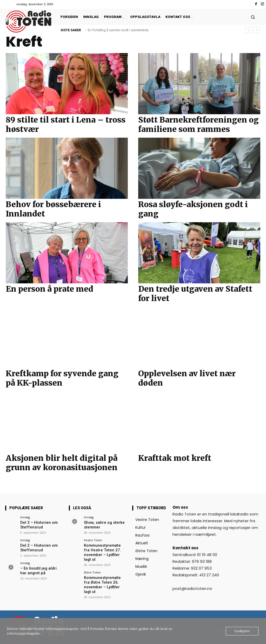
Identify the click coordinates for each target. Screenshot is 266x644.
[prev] (248, 30)
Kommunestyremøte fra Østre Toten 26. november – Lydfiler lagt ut (104, 573)
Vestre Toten (93, 539)
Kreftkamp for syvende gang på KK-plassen (62, 378)
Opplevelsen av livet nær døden (187, 378)
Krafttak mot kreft (175, 458)
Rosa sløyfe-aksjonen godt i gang (193, 209)
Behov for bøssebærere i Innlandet (53, 209)
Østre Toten (92, 565)
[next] (257, 30)
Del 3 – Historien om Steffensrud (36, 524)
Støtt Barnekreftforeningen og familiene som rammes (198, 124)
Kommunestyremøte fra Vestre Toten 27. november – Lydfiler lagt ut (105, 548)
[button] (253, 17)
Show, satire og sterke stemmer (101, 524)
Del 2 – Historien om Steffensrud (36, 546)
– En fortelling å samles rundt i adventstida (117, 30)
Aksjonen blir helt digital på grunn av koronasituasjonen (62, 463)
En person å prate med (49, 289)
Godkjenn (242, 631)
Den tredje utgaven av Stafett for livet (195, 294)
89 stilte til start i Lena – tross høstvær (66, 124)
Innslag (25, 517)
